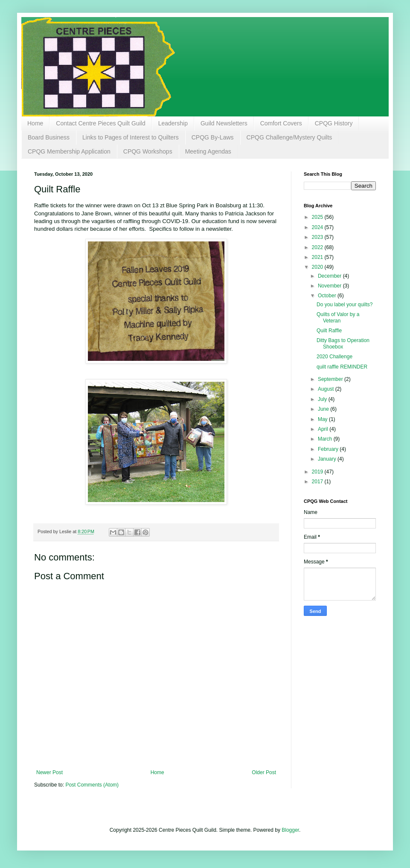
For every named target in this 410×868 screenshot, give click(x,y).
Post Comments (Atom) (92, 785)
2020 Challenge (334, 357)
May (323, 419)
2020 (318, 267)
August (327, 389)
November (330, 286)
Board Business (49, 137)
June (324, 409)
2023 (318, 237)
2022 (318, 247)
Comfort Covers (281, 123)
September (331, 379)
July (323, 399)
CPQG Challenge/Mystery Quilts (289, 137)
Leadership (173, 123)
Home (35, 123)
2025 (318, 217)
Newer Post (49, 772)
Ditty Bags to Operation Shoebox (343, 343)
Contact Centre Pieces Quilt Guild (100, 123)
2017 (318, 482)
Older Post (264, 772)
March (326, 439)
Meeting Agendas (208, 151)
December (330, 276)
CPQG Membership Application (69, 151)
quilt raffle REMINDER (342, 367)
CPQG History (334, 123)
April (324, 429)
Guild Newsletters (224, 123)
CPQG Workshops (148, 151)
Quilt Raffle (329, 331)
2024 (318, 227)
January (328, 459)
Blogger (290, 830)
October (328, 296)
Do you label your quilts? (345, 305)
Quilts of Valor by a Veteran (338, 317)
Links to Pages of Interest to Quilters (131, 137)
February (329, 449)
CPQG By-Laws (213, 137)
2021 (318, 257)
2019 (318, 472)
